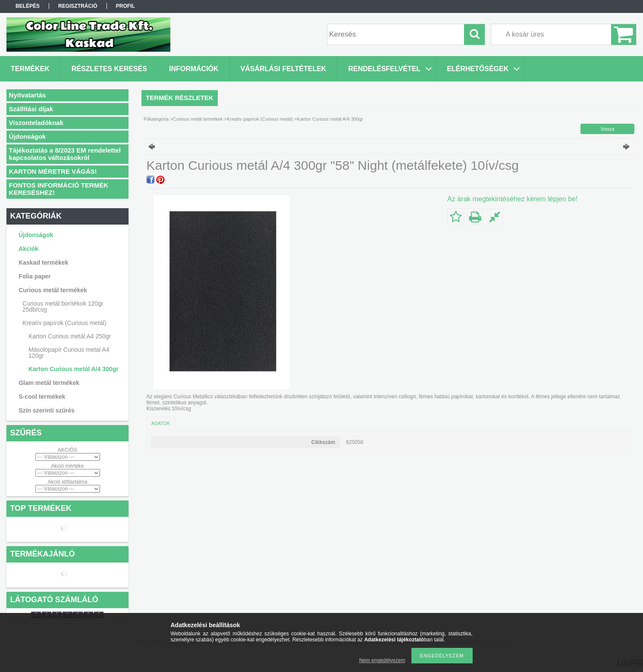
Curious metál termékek (198, 119)
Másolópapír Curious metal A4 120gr (69, 353)
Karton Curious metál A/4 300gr (74, 369)
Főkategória (156, 119)
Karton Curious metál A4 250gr (70, 336)
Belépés (28, 6)
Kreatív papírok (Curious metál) (260, 119)
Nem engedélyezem (382, 660)
